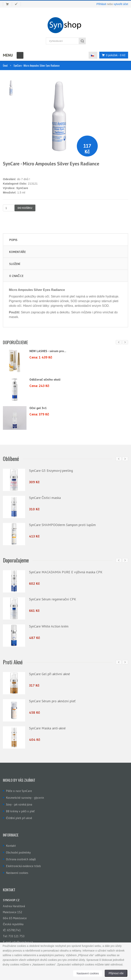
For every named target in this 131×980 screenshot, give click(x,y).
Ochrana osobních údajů (21, 857)
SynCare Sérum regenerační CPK (53, 598)
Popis (13, 240)
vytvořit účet (121, 4)
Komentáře (17, 252)
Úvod (5, 65)
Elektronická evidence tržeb (23, 864)
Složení (15, 264)
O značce (16, 276)
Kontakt (11, 844)
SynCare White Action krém (49, 625)
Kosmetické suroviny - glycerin (25, 796)
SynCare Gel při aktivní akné (49, 672)
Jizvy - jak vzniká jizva (19, 802)
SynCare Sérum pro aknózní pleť (52, 699)
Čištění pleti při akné (19, 816)
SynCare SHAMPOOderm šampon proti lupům (62, 524)
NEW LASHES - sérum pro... (48, 351)
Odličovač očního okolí (45, 379)
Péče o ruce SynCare (19, 789)
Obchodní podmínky (18, 850)
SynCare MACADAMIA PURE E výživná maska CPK (66, 571)
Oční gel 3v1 (38, 408)
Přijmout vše (116, 973)
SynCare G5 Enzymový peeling (51, 470)
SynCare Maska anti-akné (47, 727)
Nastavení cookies (17, 871)
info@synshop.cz (22, 940)
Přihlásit (101, 4)
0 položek (113, 55)
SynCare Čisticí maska (45, 497)
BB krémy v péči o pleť (20, 809)
